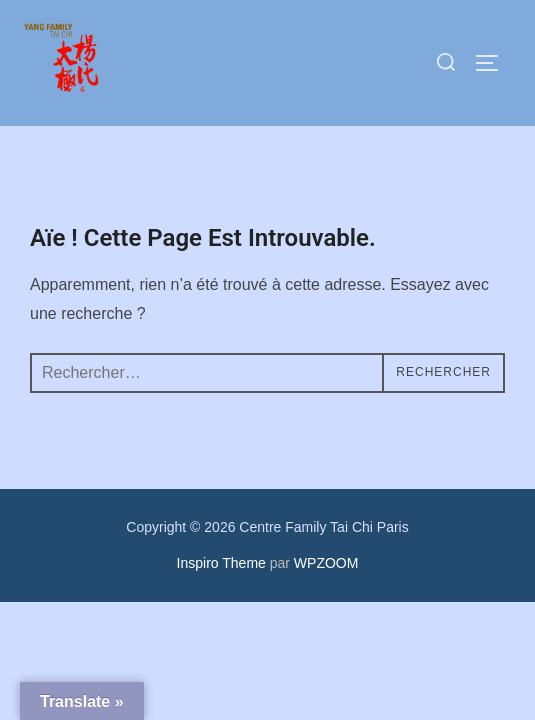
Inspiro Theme (221, 563)
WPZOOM (326, 563)
